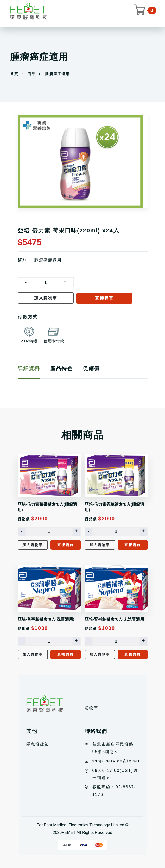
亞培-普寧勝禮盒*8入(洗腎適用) (46, 619)
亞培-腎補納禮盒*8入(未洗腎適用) (115, 619)
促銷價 (91, 368)
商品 (32, 74)
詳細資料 (29, 368)
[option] (83, 161)
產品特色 (61, 368)
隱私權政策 (38, 744)
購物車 (92, 708)
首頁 (14, 74)
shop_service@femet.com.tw (125, 761)
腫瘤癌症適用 (48, 260)
